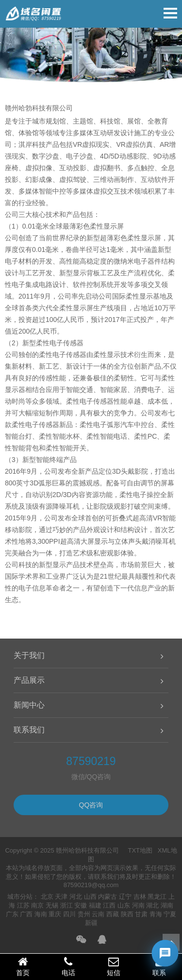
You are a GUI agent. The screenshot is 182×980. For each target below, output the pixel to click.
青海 (156, 914)
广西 (26, 914)
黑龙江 (157, 897)
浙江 (66, 905)
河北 (76, 897)
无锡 (52, 905)
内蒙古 (108, 897)
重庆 (55, 914)
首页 (23, 966)
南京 (37, 905)
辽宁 (125, 897)
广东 (12, 914)
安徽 (81, 905)
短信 (114, 966)
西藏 (113, 914)
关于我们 (29, 655)
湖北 (152, 905)
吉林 (140, 897)
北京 (47, 897)
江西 (109, 905)
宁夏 (170, 914)
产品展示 (29, 680)
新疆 (91, 923)
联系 (159, 966)
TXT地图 (140, 850)
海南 (41, 914)
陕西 (127, 914)
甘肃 (141, 914)
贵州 (84, 914)
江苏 (23, 905)
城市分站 (20, 897)
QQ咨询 (91, 805)
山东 (124, 905)
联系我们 (29, 730)
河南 (138, 905)
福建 (95, 905)
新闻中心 (29, 705)
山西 (90, 897)
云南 (98, 914)
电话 (68, 966)
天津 (61, 897)
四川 (69, 914)
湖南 (167, 905)
